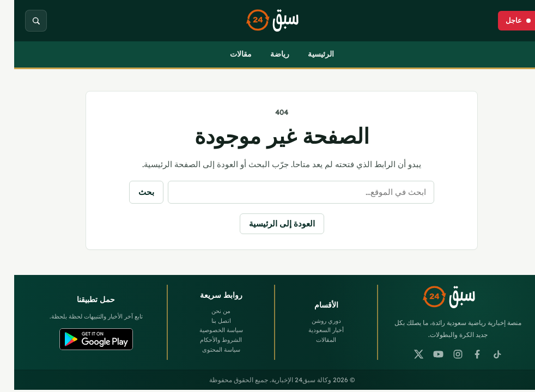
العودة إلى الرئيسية (268, 223)
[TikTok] (483, 354)
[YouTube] (424, 354)
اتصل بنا (207, 321)
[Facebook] (464, 354)
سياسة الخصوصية (207, 330)
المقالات (312, 340)
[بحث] (22, 21)
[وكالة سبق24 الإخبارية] (267, 21)
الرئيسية (307, 54)
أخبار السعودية (312, 330)
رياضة (266, 54)
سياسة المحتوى (207, 350)
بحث (132, 192)
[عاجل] (504, 21)
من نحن (207, 311)
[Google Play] (82, 339)
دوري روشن (312, 321)
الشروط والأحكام (207, 340)
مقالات (227, 54)
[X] (405, 354)
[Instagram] (444, 354)
